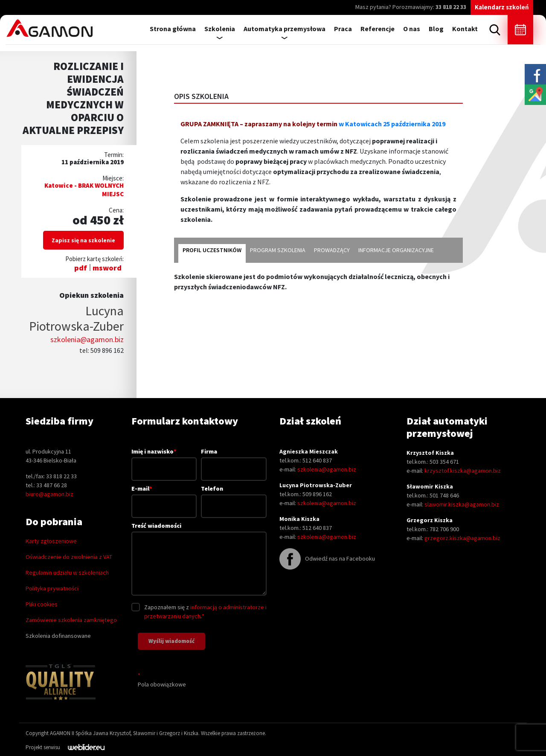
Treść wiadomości (199, 560)
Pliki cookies (42, 604)
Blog (436, 29)
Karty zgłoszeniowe (51, 541)
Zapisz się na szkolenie (83, 240)
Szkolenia (220, 29)
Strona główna (173, 29)
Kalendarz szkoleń (502, 7)
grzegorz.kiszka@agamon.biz (462, 538)
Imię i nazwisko (164, 460)
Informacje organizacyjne (396, 250)
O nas (412, 29)
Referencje (378, 29)
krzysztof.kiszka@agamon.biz (463, 471)
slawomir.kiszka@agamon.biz (462, 504)
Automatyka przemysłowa (285, 29)
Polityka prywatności (52, 588)
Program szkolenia (278, 250)
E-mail (164, 497)
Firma (234, 460)
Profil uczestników (212, 250)
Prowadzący (332, 250)
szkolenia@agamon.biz (87, 339)
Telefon (234, 497)
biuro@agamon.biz (49, 494)
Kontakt (465, 29)
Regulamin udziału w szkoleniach (67, 573)
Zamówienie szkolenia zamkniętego (71, 620)
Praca (343, 29)
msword (107, 268)
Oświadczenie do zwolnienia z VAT (69, 557)
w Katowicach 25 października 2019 (392, 124)
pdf (81, 268)
